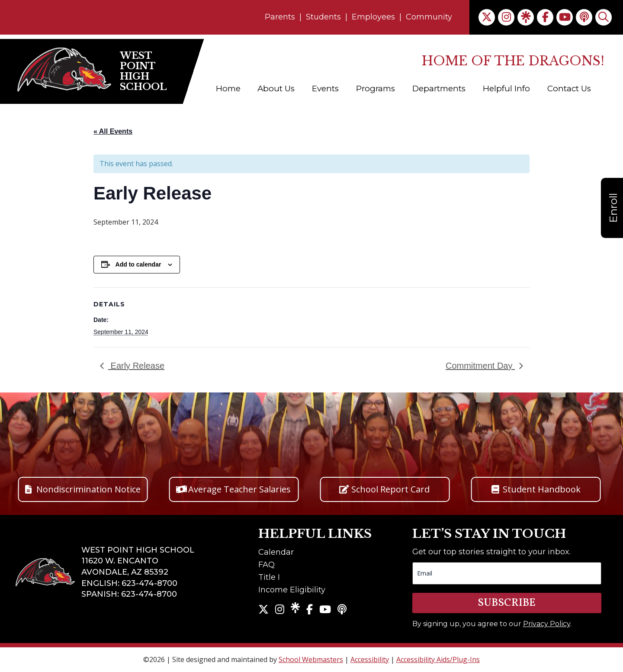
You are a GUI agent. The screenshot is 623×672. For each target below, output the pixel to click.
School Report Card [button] (390, 489)
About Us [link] (276, 89)
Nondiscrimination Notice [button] (88, 489)
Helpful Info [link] (506, 89)
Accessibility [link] (370, 659)
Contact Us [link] (569, 89)
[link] (487, 17)
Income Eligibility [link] (292, 590)
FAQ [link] (267, 565)
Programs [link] (376, 89)
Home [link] (228, 89)
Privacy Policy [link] (547, 624)
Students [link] (323, 17)
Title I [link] (269, 577)
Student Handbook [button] (542, 489)
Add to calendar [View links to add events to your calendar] (138, 264)
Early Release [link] (136, 366)
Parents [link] (280, 17)
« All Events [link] (113, 131)
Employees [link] (373, 17)
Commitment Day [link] (480, 366)
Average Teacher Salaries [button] (239, 489)
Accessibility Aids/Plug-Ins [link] (438, 659)
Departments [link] (439, 89)
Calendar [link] (276, 552)
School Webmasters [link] (311, 659)
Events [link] (325, 89)
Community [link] (429, 17)
